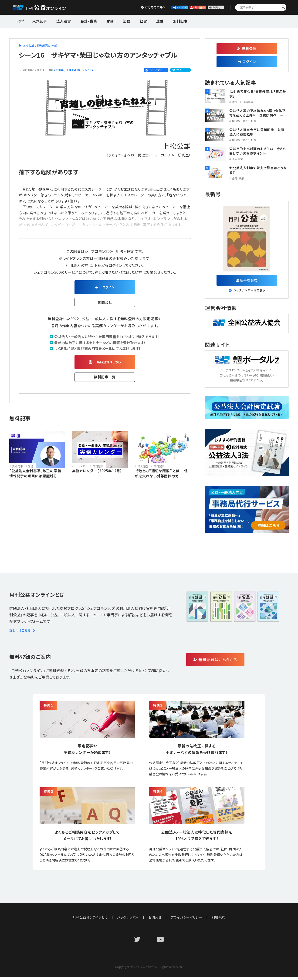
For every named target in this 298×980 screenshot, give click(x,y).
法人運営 (61, 21)
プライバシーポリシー (187, 920)
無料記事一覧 (105, 381)
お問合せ (210, 7)
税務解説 (43, 45)
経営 (131, 21)
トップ (20, 21)
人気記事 (39, 21)
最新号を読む (247, 281)
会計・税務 (84, 21)
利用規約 (219, 920)
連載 (146, 21)
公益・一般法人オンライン (47, 7)
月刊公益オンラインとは (90, 920)
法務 (117, 21)
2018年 (59, 70)
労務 (103, 21)
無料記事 (164, 21)
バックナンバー (128, 920)
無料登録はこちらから (235, 663)
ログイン (141, 7)
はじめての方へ (106, 7)
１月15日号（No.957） (81, 70)
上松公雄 (29, 45)
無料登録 (176, 7)
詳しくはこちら (23, 633)
